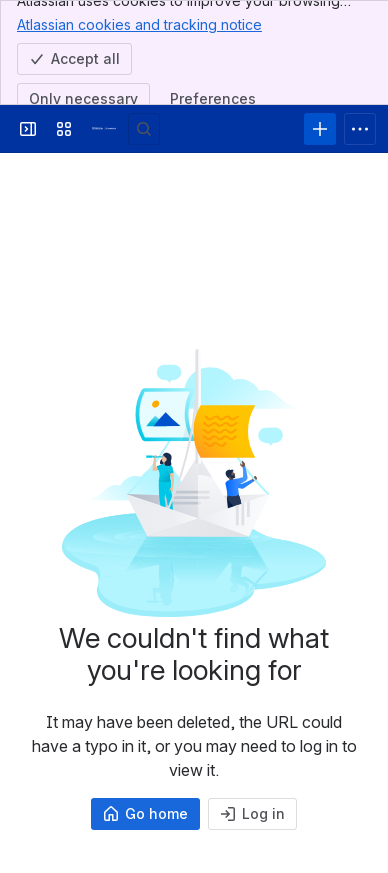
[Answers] (104, 129)
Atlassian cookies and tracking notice (139, 24)
